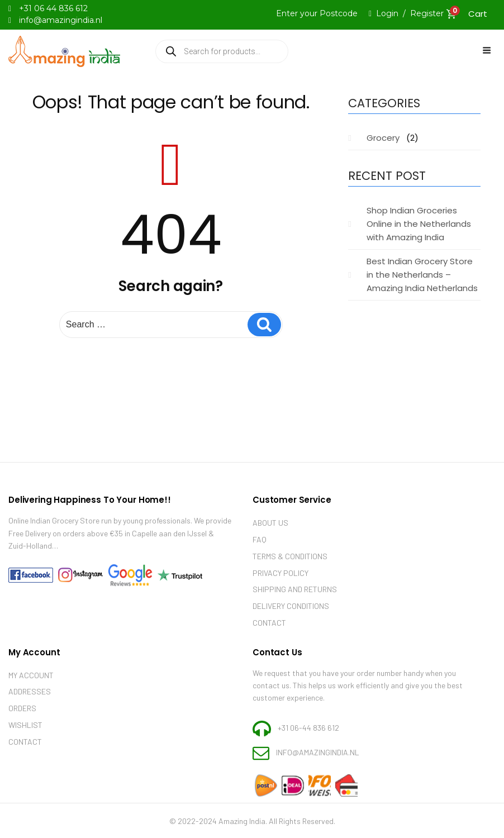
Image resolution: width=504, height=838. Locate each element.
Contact (269, 623)
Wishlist (25, 725)
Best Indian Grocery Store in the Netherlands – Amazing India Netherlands (422, 275)
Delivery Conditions (291, 606)
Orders (22, 708)
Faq (260, 539)
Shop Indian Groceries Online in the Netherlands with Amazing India (419, 224)
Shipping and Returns (295, 589)
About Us (270, 523)
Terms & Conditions (290, 556)
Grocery (383, 138)
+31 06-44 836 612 (308, 727)
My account (31, 675)
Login (387, 13)
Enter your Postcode (317, 13)
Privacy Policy (280, 573)
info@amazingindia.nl (318, 752)
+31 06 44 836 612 (53, 8)
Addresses (30, 691)
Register (427, 13)
